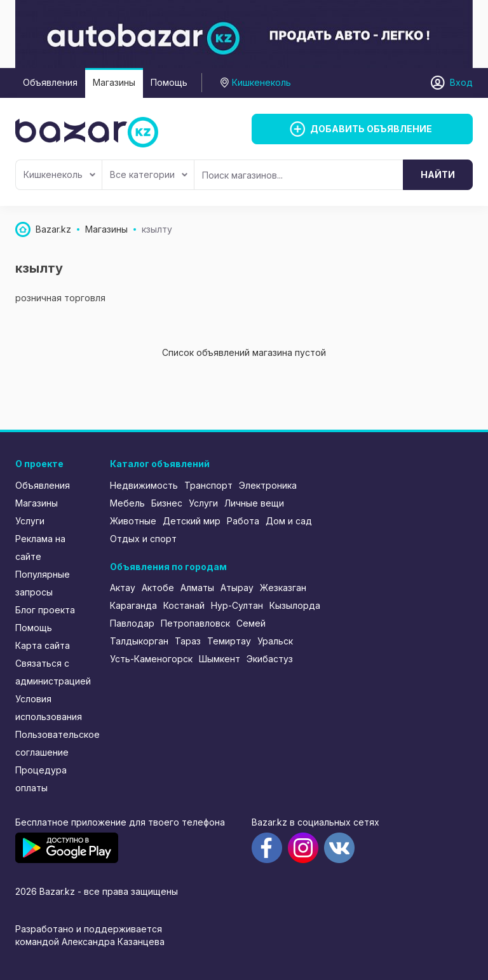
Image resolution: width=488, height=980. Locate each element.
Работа (243, 521)
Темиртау (229, 641)
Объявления (50, 82)
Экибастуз (270, 659)
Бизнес (167, 503)
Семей (251, 623)
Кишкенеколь (59, 174)
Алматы (197, 588)
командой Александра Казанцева (90, 942)
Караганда (133, 605)
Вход (461, 82)
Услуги (30, 521)
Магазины (114, 82)
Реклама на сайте (40, 548)
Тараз (188, 641)
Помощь (169, 82)
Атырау (237, 588)
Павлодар (132, 623)
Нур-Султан (237, 605)
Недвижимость (144, 485)
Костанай (184, 605)
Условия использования (49, 708)
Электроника (268, 485)
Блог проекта (45, 610)
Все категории (149, 174)
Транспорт (208, 485)
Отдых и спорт (143, 539)
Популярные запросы (43, 583)
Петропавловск (195, 623)
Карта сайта (43, 645)
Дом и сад (289, 521)
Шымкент (220, 659)
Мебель (127, 503)
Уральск (275, 641)
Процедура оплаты (41, 779)
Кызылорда (295, 605)
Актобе (158, 588)
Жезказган (283, 588)
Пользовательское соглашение (54, 743)
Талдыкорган (139, 641)
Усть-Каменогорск (151, 659)
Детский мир (192, 521)
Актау (123, 588)
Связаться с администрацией (53, 672)
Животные (133, 521)
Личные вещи (254, 503)
